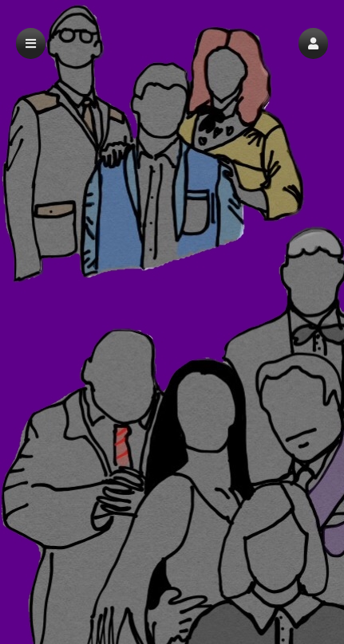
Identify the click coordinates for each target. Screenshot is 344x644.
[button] (313, 43)
